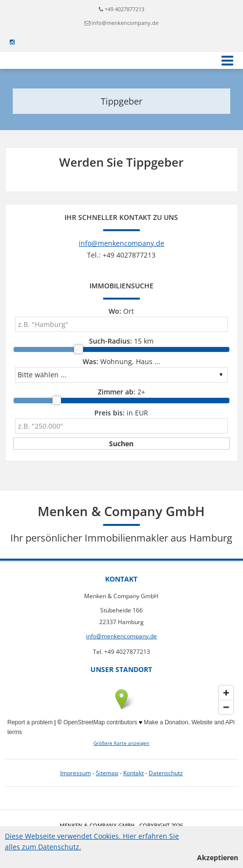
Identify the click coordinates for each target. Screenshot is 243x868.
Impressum (76, 773)
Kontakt (133, 773)
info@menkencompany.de (125, 23)
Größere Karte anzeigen (121, 743)
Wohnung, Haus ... (121, 361)
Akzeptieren (218, 857)
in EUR (121, 413)
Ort (121, 311)
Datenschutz (166, 773)
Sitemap (107, 773)
